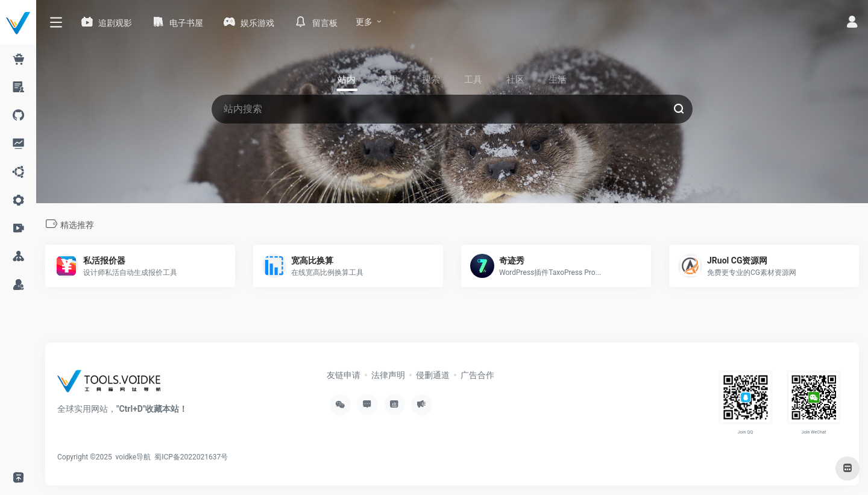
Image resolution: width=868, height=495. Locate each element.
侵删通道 (433, 375)
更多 (364, 22)
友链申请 (344, 375)
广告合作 (477, 375)
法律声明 (388, 375)
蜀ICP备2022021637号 (191, 457)
